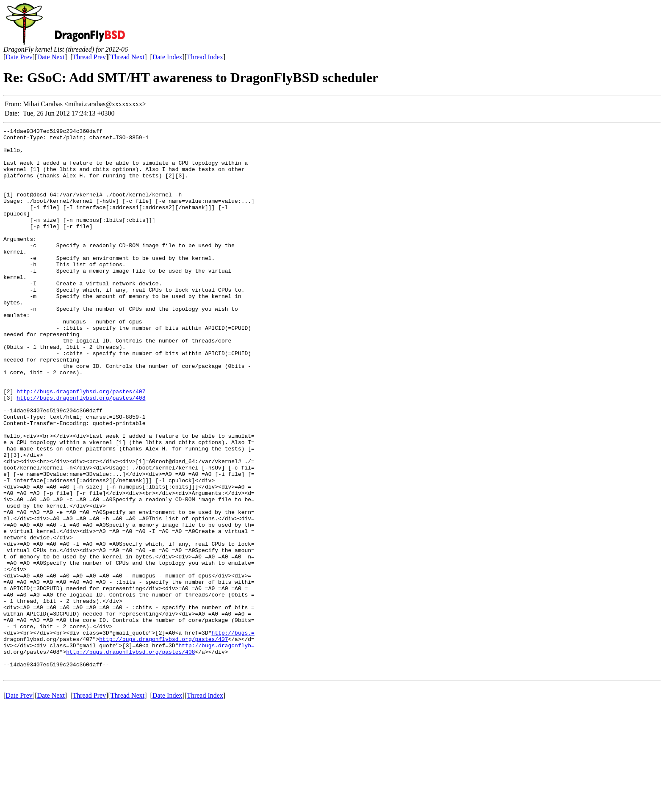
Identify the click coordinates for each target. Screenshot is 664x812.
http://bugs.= (233, 734)
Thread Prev (89, 57)
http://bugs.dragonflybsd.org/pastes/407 (81, 445)
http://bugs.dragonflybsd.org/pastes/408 (81, 452)
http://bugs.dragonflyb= (216, 749)
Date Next (51, 57)
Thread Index (205, 57)
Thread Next (127, 57)
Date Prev (19, 57)
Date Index (167, 57)
